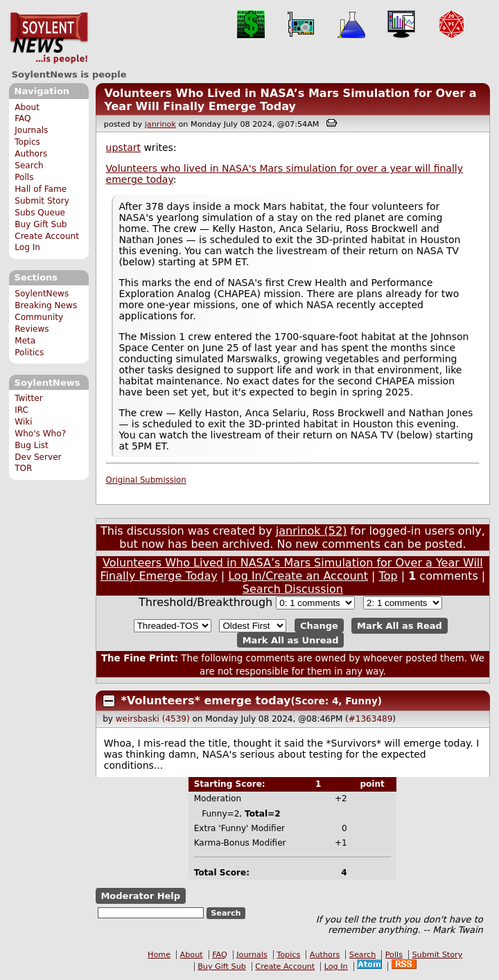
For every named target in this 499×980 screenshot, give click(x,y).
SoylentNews (49, 38)
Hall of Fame (41, 189)
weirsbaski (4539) (153, 719)
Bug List (32, 445)
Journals (31, 130)
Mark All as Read (400, 626)
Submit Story (42, 201)
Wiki (23, 422)
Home (159, 955)
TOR (23, 468)
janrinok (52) (312, 531)
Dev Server (38, 457)
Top (388, 576)
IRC (21, 410)
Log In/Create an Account (298, 576)
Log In (27, 247)
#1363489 (371, 719)
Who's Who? (40, 434)
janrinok (160, 124)
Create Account (47, 236)
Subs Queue (40, 213)
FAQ (23, 118)
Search (29, 166)
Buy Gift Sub (41, 224)
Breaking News (46, 305)
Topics (27, 142)
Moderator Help (140, 896)
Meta (25, 341)
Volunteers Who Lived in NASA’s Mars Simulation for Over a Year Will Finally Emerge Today (290, 100)
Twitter (28, 398)
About (27, 107)
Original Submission (146, 480)
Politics (29, 353)
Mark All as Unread (291, 640)
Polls (24, 177)
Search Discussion (293, 589)
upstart (123, 148)
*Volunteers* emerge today (206, 701)
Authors (31, 154)
